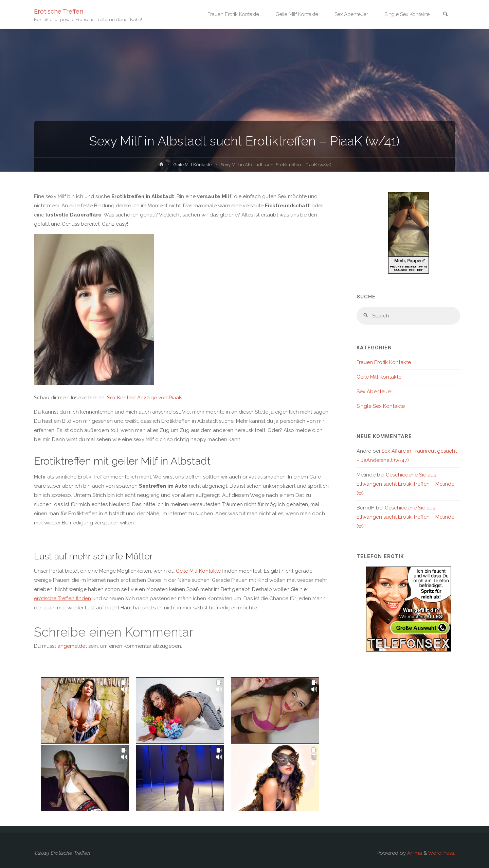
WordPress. (441, 853)
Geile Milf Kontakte (192, 164)
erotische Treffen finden (62, 598)
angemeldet (72, 646)
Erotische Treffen (59, 11)
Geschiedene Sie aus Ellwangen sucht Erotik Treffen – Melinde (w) (405, 484)
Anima (414, 853)
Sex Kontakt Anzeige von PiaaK (144, 398)
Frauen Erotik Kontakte (384, 362)
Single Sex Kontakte (381, 406)
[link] (445, 15)
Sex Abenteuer (374, 392)
